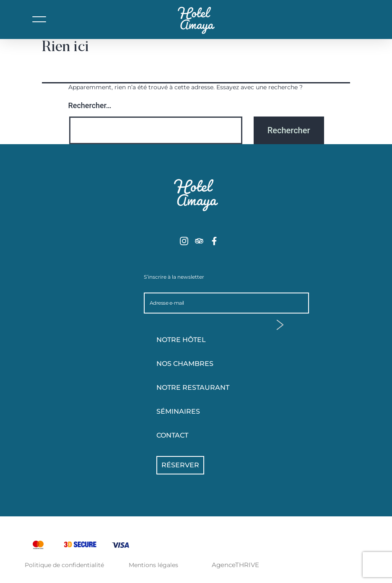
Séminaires (178, 411)
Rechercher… (90, 105)
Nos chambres (202, 364)
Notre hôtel (202, 340)
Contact (172, 435)
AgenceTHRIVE (235, 565)
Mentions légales (153, 565)
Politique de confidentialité (64, 565)
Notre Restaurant (193, 387)
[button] (39, 25)
